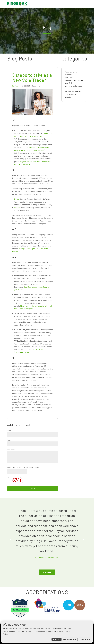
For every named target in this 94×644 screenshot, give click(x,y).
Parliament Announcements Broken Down (74, 80)
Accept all (56, 639)
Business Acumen (73, 92)
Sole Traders (16, 86)
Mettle (17, 199)
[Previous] (11, 539)
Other (68, 97)
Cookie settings (85, 639)
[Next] (83, 539)
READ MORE (47, 572)
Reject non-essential (70, 639)
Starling (17, 207)
